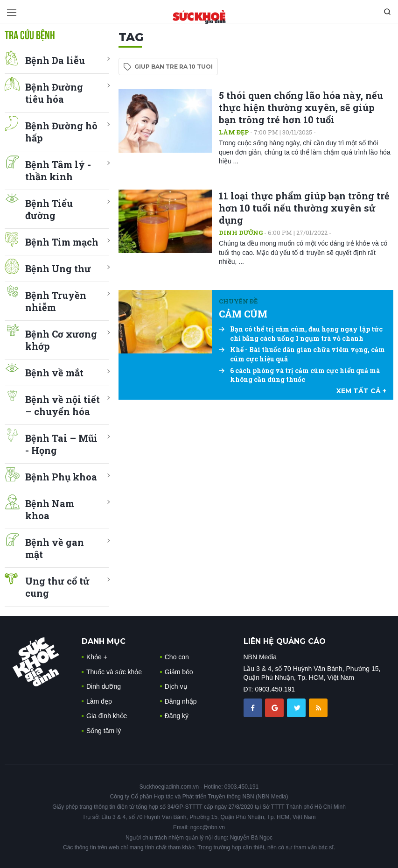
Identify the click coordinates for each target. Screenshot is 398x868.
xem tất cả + (361, 391)
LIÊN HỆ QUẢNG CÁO (285, 641)
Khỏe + (97, 657)
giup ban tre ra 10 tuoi (174, 67)
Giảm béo (179, 672)
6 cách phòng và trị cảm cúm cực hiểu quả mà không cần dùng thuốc (299, 375)
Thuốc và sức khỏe (114, 672)
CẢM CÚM (243, 314)
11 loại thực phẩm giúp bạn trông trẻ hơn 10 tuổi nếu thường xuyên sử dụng (304, 208)
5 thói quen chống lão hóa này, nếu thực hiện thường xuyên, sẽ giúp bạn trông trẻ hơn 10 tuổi (301, 107)
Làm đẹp (234, 132)
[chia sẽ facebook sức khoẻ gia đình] (254, 707)
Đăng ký (177, 716)
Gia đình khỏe (107, 716)
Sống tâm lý (104, 731)
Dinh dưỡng (241, 233)
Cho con (177, 657)
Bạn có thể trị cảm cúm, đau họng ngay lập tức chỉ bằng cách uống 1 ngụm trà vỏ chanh (301, 334)
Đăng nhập (181, 701)
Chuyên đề (238, 301)
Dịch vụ (176, 686)
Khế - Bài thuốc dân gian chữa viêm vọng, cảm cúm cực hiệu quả (302, 354)
